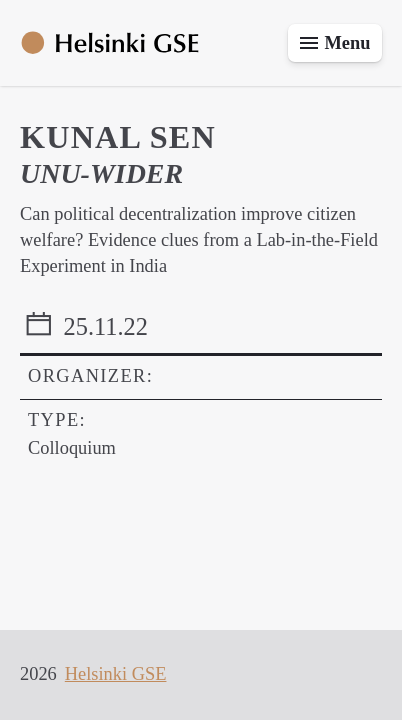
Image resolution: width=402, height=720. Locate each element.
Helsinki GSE (116, 674)
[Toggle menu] (335, 43)
